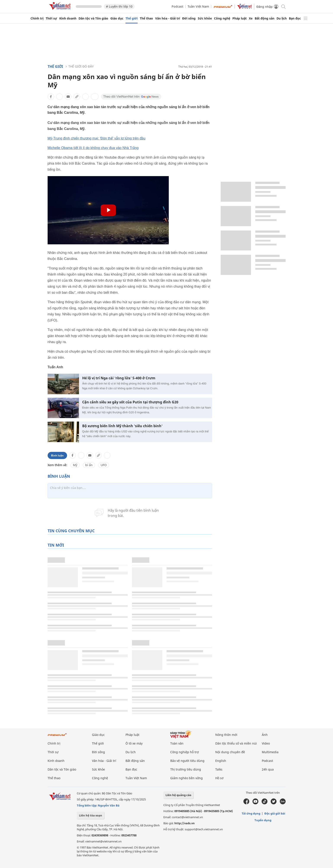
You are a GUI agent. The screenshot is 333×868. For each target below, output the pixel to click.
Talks (219, 769)
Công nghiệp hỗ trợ (185, 752)
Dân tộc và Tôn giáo (93, 18)
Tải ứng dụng (251, 813)
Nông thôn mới (226, 735)
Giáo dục (117, 18)
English (221, 761)
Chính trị (37, 18)
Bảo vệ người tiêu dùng (187, 761)
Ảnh (265, 735)
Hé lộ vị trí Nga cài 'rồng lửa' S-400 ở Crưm (119, 378)
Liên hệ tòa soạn (91, 815)
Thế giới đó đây (81, 66)
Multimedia (270, 752)
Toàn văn (177, 743)
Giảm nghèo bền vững (187, 778)
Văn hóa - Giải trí (168, 18)
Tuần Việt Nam (198, 6)
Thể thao (146, 18)
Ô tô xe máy (134, 743)
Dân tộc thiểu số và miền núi (236, 743)
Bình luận (57, 455)
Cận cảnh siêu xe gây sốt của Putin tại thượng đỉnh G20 (130, 402)
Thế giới (132, 18)
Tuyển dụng (263, 820)
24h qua (268, 769)
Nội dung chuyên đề (230, 752)
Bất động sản (265, 18)
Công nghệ (222, 18)
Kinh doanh (68, 18)
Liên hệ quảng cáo (178, 795)
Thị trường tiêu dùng (186, 769)
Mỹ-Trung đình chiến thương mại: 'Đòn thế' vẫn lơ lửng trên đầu (97, 138)
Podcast (177, 6)
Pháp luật (240, 18)
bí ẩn (89, 465)
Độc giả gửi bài (275, 813)
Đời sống (189, 18)
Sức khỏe (205, 18)
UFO (104, 465)
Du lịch (282, 18)
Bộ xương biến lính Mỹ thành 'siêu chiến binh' (122, 426)
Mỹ (75, 465)
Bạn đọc (295, 18)
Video (266, 743)
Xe (251, 18)
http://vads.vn (185, 823)
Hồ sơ (219, 778)
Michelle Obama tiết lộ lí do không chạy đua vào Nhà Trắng (93, 148)
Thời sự (51, 18)
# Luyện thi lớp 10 (119, 6)
